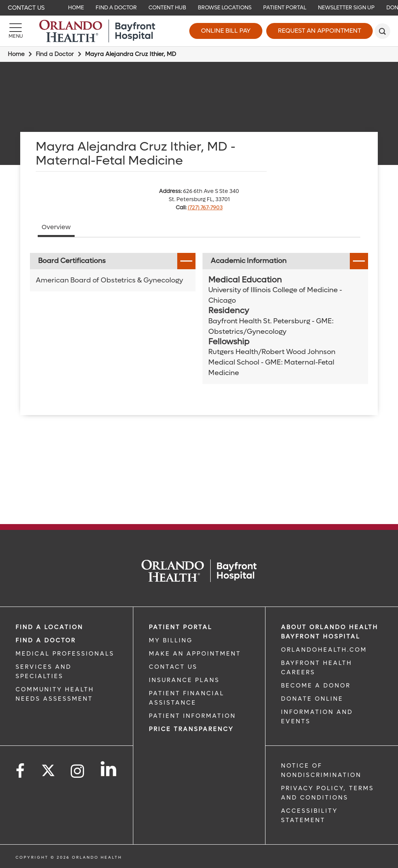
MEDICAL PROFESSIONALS (65, 654)
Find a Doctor (55, 54)
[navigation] (199, 8)
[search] (382, 31)
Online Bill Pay (226, 31)
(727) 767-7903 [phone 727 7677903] (205, 208)
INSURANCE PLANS (184, 680)
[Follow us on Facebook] (21, 771)
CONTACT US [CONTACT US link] (173, 667)
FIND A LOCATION (49, 627)
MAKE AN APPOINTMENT (195, 654)
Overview (56, 227)
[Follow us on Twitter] (48, 768)
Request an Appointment (319, 31)
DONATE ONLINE (312, 699)
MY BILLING (171, 640)
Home (16, 54)
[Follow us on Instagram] (78, 771)
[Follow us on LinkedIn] (109, 769)
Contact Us (26, 8)
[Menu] (16, 31)
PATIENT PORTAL (181, 627)
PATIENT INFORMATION (192, 716)
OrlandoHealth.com (324, 650)
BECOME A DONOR (316, 686)
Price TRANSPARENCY (191, 729)
